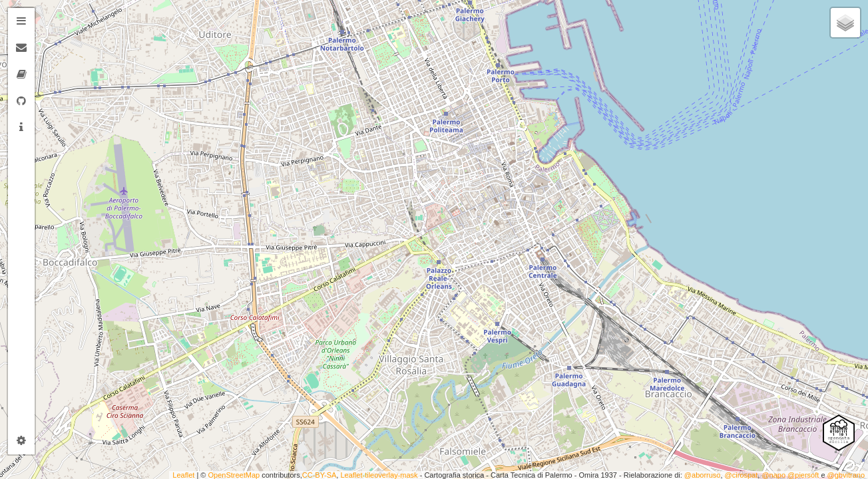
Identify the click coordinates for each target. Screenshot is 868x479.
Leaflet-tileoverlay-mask (379, 475)
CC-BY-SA (320, 475)
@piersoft (803, 475)
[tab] (21, 21)
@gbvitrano (846, 475)
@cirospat (742, 475)
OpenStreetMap (234, 475)
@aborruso (703, 475)
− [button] (51, 39)
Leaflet (183, 475)
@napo (773, 475)
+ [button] (52, 18)
